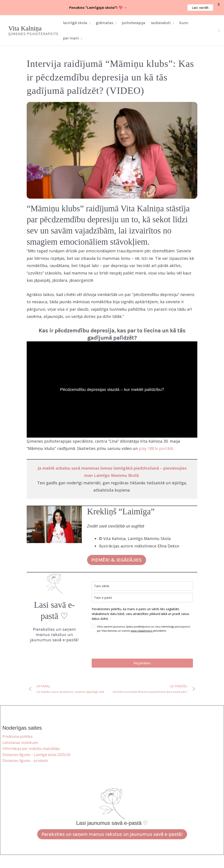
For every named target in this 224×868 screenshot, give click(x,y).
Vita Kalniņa (25, 28)
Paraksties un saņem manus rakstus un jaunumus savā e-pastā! (112, 834)
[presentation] (125, 646)
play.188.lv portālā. (156, 448)
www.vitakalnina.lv (142, 631)
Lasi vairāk (200, 8)
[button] (89, 23)
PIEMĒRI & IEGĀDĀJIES (117, 560)
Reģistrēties (142, 663)
